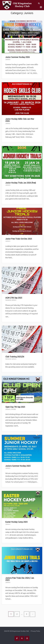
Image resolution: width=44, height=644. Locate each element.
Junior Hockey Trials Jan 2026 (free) (21, 183)
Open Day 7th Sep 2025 (15, 407)
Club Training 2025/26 (15, 357)
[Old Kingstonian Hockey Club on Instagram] (27, 638)
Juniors (8, 59)
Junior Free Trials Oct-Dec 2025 (19, 239)
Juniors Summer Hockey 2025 (18, 466)
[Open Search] (39, 3)
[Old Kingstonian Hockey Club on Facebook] (17, 638)
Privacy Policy (35, 631)
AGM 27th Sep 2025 (14, 298)
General (8, 300)
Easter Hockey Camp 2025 (16, 522)
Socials (13, 409)
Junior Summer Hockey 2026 (18, 57)
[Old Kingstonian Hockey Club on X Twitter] (22, 638)
